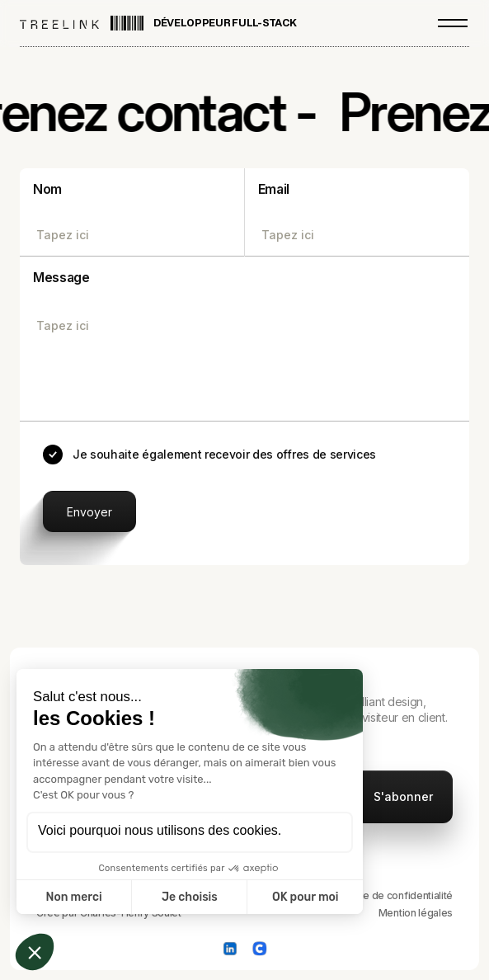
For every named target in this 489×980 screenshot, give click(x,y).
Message (61, 277)
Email (274, 189)
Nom (47, 189)
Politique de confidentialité (391, 895)
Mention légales (416, 913)
